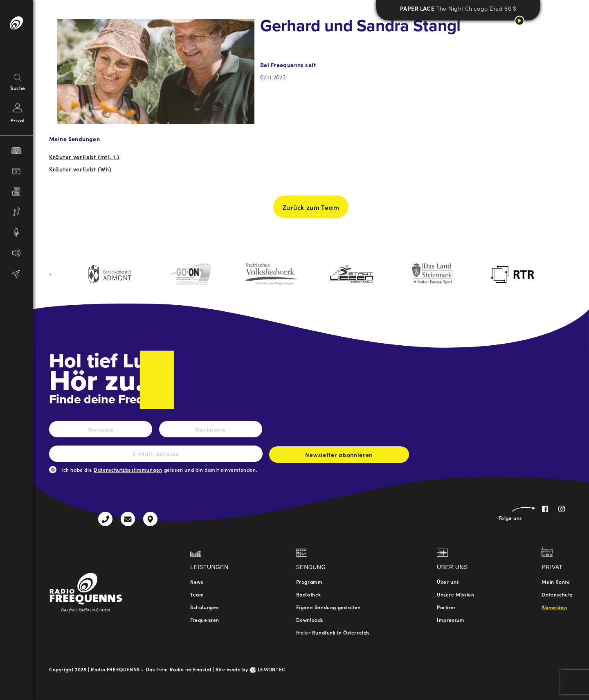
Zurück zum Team (311, 210)
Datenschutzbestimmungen (128, 469)
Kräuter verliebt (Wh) (80, 169)
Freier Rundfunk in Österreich (333, 632)
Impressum (451, 620)
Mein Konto (556, 582)
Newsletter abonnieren (339, 457)
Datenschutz (557, 594)
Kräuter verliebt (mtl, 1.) (84, 157)
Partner (446, 607)
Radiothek (309, 594)
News (197, 582)
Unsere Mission (455, 594)
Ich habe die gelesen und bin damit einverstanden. (159, 469)
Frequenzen (205, 620)
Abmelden (554, 607)
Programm (309, 582)
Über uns (448, 582)
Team (197, 594)
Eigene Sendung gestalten (328, 607)
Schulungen (205, 607)
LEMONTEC (268, 669)
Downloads (310, 620)
